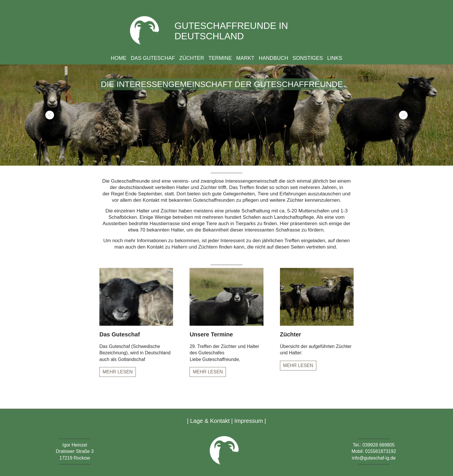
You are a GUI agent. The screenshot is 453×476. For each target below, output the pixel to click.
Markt (245, 58)
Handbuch (274, 58)
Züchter (192, 58)
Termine (220, 58)
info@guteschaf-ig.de (374, 458)
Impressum (249, 421)
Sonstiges (308, 58)
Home (118, 58)
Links (335, 58)
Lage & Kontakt (210, 421)
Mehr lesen (118, 372)
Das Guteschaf (153, 58)
